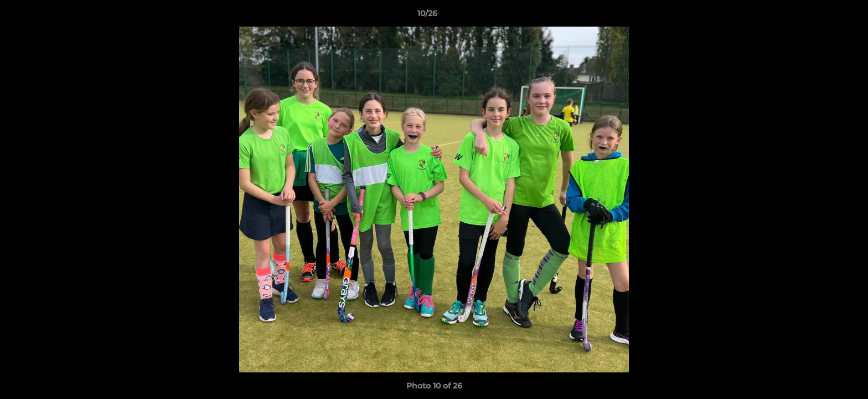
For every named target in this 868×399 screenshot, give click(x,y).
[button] (821, 16)
